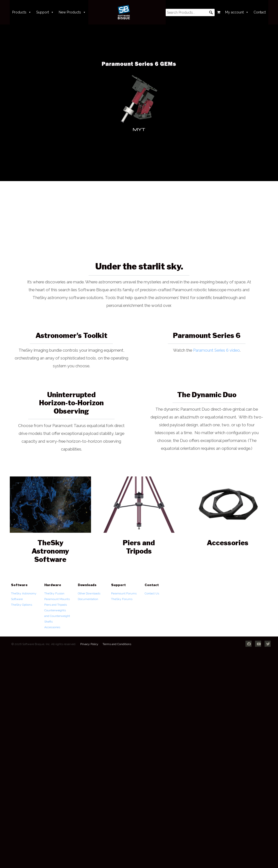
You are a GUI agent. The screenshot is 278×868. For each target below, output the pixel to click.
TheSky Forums (122, 599)
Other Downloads (89, 593)
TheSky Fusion (54, 593)
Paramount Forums (124, 593)
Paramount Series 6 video (216, 350)
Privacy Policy (89, 644)
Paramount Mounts (57, 599)
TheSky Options (22, 605)
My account (237, 12)
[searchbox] (190, 12)
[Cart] (219, 12)
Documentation (88, 599)
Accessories (52, 627)
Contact (260, 12)
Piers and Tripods (56, 605)
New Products (72, 12)
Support (45, 12)
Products (22, 12)
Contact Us (152, 593)
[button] (211, 12)
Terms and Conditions (117, 644)
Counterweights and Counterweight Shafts (57, 616)
